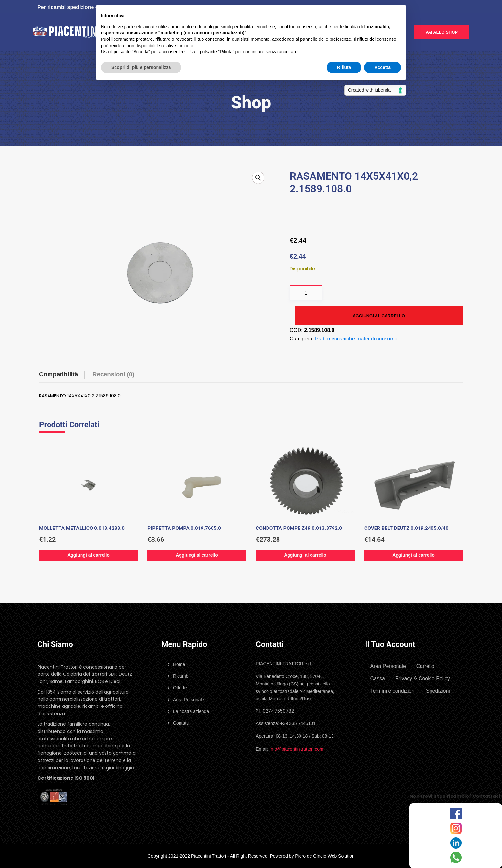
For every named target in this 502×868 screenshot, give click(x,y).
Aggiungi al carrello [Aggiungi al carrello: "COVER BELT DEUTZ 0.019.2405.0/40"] (414, 555)
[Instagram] (456, 828)
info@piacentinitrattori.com (297, 749)
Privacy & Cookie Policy (423, 679)
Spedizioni (438, 691)
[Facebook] (456, 814)
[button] (258, 178)
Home (179, 664)
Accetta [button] (382, 67)
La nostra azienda (191, 711)
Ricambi (181, 676)
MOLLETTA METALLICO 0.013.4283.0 (82, 528)
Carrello (425, 666)
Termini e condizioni (393, 691)
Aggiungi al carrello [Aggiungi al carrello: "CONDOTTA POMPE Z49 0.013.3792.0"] (305, 555)
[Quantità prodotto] (306, 293)
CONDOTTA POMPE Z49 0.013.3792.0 (299, 528)
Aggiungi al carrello (379, 316)
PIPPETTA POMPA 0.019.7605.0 (184, 528)
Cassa (378, 679)
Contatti (181, 723)
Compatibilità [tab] (59, 374)
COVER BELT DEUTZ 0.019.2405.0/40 (406, 528)
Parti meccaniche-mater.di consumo (356, 339)
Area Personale (189, 700)
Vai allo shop (442, 32)
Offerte (180, 688)
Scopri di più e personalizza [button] (141, 67)
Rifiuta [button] (344, 67)
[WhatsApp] (456, 857)
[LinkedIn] (456, 843)
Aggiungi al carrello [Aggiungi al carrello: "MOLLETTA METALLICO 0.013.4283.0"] (88, 555)
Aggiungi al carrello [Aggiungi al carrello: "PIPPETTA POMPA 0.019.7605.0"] (197, 555)
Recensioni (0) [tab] (114, 374)
